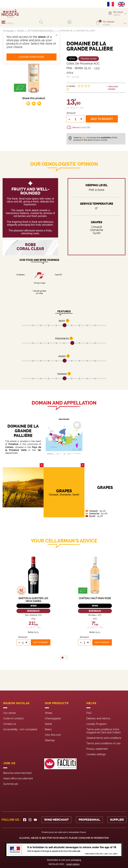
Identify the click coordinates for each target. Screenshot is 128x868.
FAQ (89, 713)
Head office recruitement (18, 778)
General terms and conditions (104, 738)
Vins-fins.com (53, 735)
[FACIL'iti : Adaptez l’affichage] (60, 773)
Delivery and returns (98, 718)
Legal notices (73, 864)
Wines (49, 713)
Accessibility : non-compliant (20, 729)
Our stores (10, 713)
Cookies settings (96, 754)
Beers (48, 729)
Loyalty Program (96, 724)
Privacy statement (97, 749)
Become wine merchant (17, 773)
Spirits (49, 724)
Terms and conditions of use (103, 743)
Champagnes (53, 718)
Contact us (10, 724)
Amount (71, 113)
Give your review (113, 88)
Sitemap (50, 740)
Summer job (11, 784)
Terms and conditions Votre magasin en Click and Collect (103, 731)
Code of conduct (13, 718)
